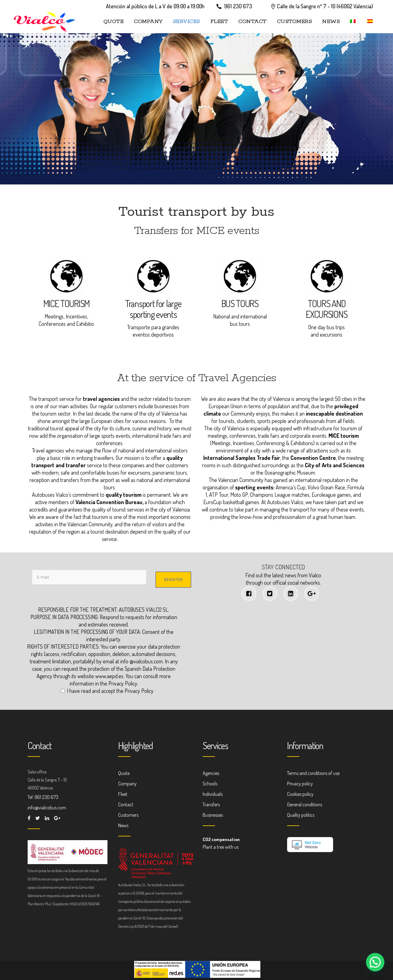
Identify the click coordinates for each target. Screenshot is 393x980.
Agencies (211, 773)
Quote (124, 773)
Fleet (123, 794)
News (123, 825)
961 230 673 (238, 6)
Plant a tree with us (221, 847)
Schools (210, 784)
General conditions (305, 804)
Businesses (213, 815)
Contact (126, 804)
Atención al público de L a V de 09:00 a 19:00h (155, 6)
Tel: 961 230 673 (43, 797)
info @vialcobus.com (142, 661)
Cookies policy (300, 794)
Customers (128, 815)
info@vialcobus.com (47, 808)
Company (127, 784)
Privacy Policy (123, 683)
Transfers (211, 804)
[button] (375, 962)
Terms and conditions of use (313, 773)
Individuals (213, 794)
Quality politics (301, 815)
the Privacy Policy (135, 691)
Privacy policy (300, 784)
